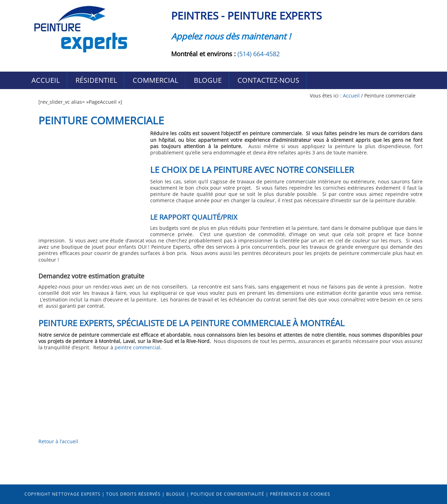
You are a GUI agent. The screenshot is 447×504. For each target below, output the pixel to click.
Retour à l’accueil (58, 441)
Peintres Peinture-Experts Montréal (80, 29)
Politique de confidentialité (228, 494)
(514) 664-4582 (259, 54)
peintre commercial (137, 347)
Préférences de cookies (300, 494)
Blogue (176, 494)
